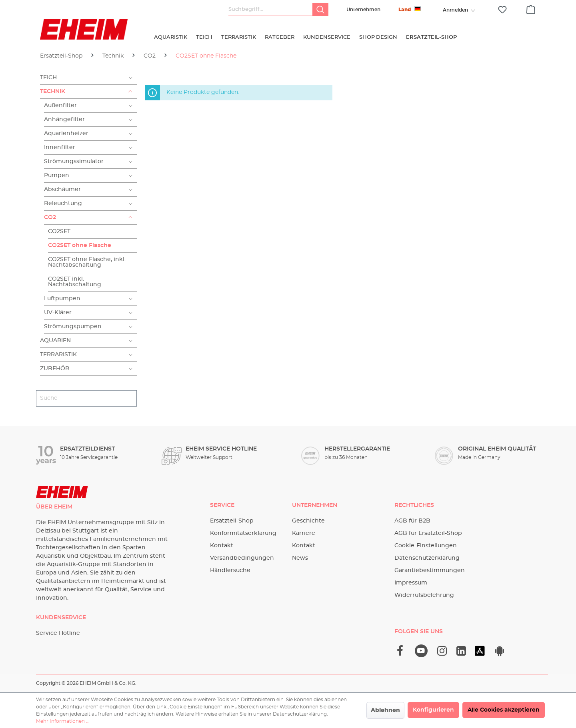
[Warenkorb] (531, 8)
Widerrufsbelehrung (424, 595)
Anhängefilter (64, 120)
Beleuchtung (63, 203)
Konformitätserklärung (243, 533)
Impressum (411, 583)
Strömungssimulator (74, 162)
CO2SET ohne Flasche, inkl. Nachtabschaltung (87, 262)
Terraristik (58, 355)
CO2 (50, 217)
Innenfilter (60, 148)
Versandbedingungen (242, 558)
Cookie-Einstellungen (426, 546)
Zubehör (55, 369)
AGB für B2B (412, 521)
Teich (48, 78)
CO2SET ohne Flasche (80, 245)
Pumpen (57, 176)
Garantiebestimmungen (430, 570)
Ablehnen (385, 710)
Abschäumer (62, 189)
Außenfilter (60, 106)
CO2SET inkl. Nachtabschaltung (75, 282)
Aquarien (55, 341)
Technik (53, 92)
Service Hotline (58, 633)
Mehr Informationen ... (63, 721)
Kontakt (222, 546)
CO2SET (59, 231)
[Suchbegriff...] (271, 10)
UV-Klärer (58, 313)
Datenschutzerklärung (427, 558)
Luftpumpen (62, 299)
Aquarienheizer (66, 134)
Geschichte (308, 521)
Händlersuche (230, 570)
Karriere (304, 533)
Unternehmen (363, 10)
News (300, 558)
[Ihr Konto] (455, 10)
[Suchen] (320, 10)
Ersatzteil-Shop (232, 521)
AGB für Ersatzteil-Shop (428, 533)
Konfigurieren (433, 710)
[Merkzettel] (502, 10)
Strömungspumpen (73, 327)
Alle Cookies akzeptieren (504, 710)
